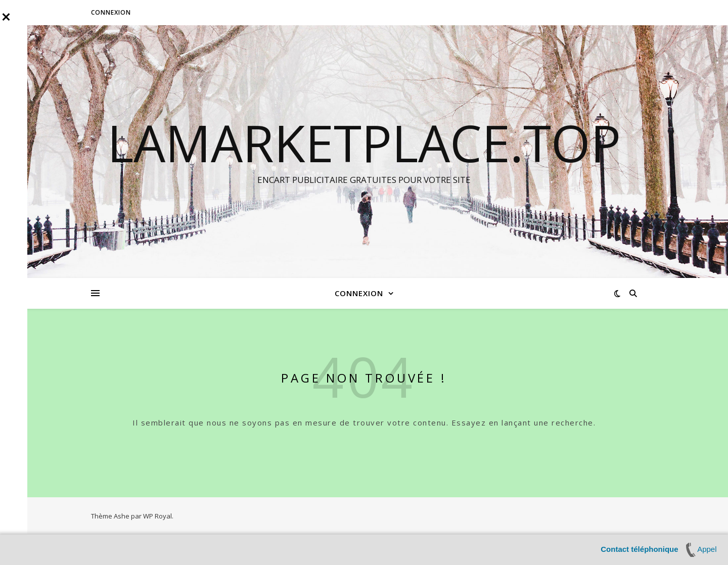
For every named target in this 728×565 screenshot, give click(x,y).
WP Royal (157, 516)
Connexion (111, 12)
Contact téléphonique (639, 549)
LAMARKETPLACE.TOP (364, 143)
